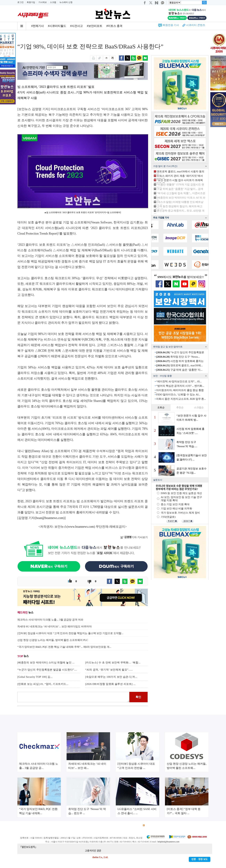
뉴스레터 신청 (66, 2)
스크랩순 (199, 408)
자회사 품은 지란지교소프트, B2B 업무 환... (181, 399)
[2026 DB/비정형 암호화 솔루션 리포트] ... (110, 684)
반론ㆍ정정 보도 (200, 859)
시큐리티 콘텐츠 (196, 25)
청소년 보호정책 (83, 825)
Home (20, 37)
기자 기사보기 (134, 537)
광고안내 (34, 825)
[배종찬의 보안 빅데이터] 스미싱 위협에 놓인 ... (46, 663)
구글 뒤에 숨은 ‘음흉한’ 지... (179, 370)
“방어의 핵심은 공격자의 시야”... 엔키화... (180, 386)
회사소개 (22, 825)
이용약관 (46, 825)
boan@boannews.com (50, 518)
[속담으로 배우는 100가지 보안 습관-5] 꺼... (111, 677)
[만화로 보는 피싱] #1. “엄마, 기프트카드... (43, 684)
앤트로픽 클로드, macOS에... (179, 365)
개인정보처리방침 (63, 825)
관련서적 (135, 825)
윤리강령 (99, 825)
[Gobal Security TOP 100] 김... (35, 677)
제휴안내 (123, 825)
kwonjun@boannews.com (114, 851)
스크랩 (53, 2)
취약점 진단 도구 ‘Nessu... (178, 357)
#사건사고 (76, 26)
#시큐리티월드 (57, 26)
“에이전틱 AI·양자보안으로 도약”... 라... (179, 381)
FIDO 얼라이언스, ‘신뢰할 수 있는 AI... (178, 395)
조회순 (161, 408)
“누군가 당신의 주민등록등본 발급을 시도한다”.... (47, 670)
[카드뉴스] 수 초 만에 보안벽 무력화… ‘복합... (113, 663)
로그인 (21, 2)
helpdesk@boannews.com (168, 842)
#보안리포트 (95, 26)
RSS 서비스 (150, 825)
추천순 (180, 408)
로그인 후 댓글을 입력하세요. (73, 697)
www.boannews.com (81, 527)
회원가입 (31, 2)
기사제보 (43, 2)
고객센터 (111, 825)
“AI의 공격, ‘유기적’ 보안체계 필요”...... (109, 670)
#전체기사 (38, 26)
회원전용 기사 (171, 25)
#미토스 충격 (114, 26)
